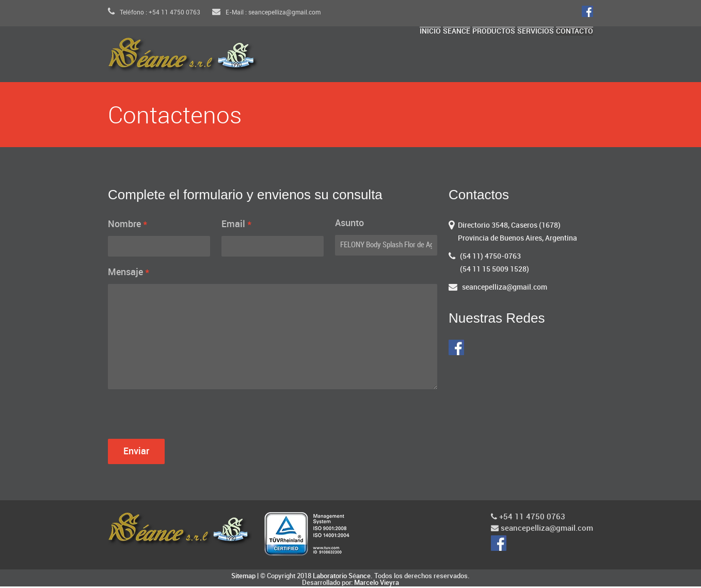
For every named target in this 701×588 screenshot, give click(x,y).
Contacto (571, 58)
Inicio (398, 58)
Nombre (128, 226)
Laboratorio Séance (342, 578)
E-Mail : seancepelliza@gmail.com (266, 13)
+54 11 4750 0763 (528, 519)
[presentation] (186, 419)
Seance (430, 58)
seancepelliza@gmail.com (505, 289)
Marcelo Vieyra (377, 584)
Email (237, 226)
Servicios (524, 58)
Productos (475, 58)
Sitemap (243, 578)
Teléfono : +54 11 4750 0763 (154, 13)
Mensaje (129, 274)
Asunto (349, 225)
